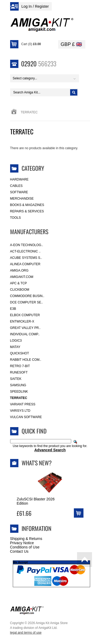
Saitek (16, 379)
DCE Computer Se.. (27, 302)
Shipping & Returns (26, 539)
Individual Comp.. (25, 334)
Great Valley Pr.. (25, 328)
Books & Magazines (27, 205)
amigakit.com (22, 277)
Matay (15, 347)
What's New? (37, 463)
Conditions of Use (25, 547)
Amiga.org (19, 271)
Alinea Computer (25, 264)
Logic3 (16, 341)
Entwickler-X (22, 321)
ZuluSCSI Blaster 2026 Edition (36, 501)
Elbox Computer (25, 315)
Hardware (19, 179)
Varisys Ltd (20, 411)
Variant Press (23, 404)
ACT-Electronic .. (25, 251)
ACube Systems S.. (26, 258)
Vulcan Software (26, 417)
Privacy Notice (22, 543)
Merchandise (22, 199)
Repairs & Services (27, 211)
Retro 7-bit (20, 366)
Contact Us (19, 551)
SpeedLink (19, 392)
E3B (13, 309)
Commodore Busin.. (27, 296)
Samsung (18, 385)
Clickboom (20, 290)
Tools (15, 218)
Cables (16, 186)
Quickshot (20, 353)
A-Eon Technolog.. (27, 245)
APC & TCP (19, 283)
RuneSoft (19, 372)
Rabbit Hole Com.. (26, 360)
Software (19, 192)
